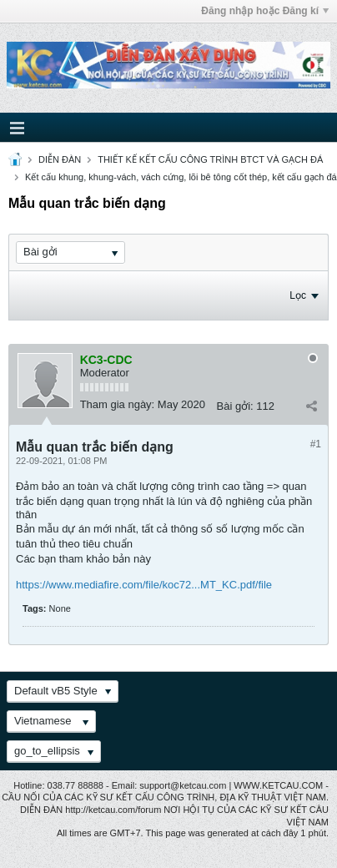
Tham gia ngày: (118, 404)
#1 (316, 444)
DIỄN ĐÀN (60, 159)
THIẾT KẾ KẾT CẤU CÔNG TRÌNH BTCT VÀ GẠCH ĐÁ (210, 159)
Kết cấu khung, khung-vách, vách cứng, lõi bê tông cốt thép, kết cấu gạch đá (181, 177)
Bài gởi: (235, 406)
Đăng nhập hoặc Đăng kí (265, 11)
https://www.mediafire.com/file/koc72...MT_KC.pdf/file (144, 585)
